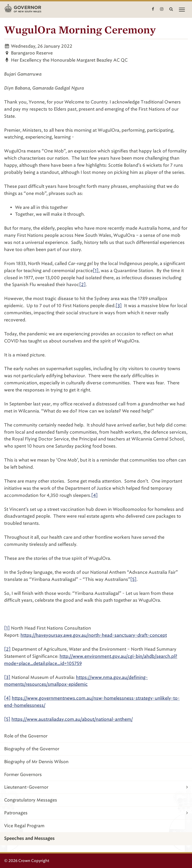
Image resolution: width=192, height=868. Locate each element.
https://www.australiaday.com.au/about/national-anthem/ (72, 719)
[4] (7, 698)
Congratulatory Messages (31, 800)
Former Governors (23, 775)
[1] (96, 271)
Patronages (96, 813)
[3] (119, 306)
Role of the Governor (26, 736)
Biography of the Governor (32, 749)
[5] (133, 579)
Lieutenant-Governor (96, 787)
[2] (82, 285)
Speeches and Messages (29, 838)
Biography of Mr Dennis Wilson (36, 762)
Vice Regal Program (24, 826)
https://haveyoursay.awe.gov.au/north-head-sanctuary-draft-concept (94, 635)
